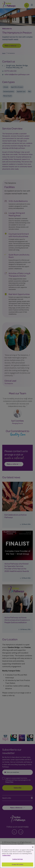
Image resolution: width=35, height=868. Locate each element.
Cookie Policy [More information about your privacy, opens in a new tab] (6, 858)
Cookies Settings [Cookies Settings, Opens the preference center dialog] (17, 861)
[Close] (33, 849)
